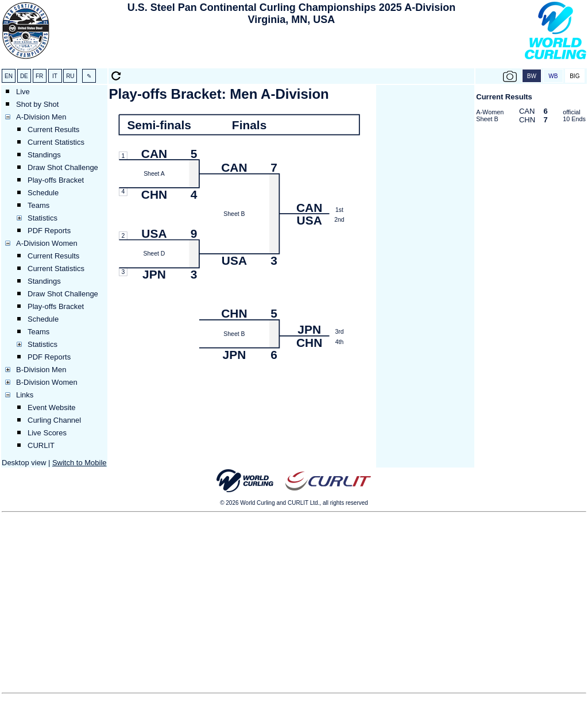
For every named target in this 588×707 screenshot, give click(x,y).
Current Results (53, 130)
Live (23, 92)
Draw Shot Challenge (63, 167)
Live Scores (47, 433)
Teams (38, 205)
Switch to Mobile (80, 463)
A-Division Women (47, 243)
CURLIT (41, 445)
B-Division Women (47, 382)
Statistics (42, 218)
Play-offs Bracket (56, 180)
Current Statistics (56, 142)
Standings (44, 155)
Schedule (43, 193)
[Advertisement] (291, 49)
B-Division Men (41, 370)
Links (25, 395)
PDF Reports (49, 231)
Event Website (52, 407)
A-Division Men (41, 117)
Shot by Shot (37, 104)
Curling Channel (54, 420)
